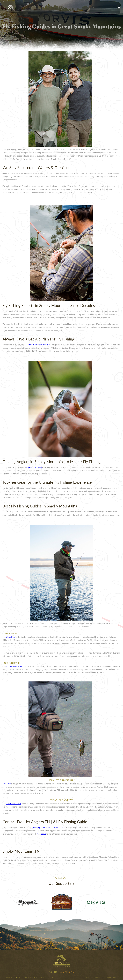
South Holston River (14, 666)
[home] (11, 8)
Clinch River (11, 637)
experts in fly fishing (34, 467)
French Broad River (13, 804)
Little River (7, 784)
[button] (119, 8)
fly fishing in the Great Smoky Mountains (49, 827)
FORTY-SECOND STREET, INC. (105, 977)
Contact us (42, 834)
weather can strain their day (39, 345)
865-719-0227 (67, 972)
